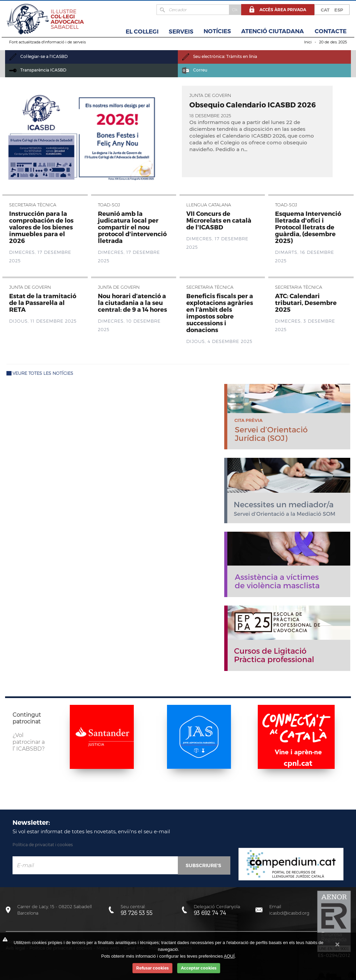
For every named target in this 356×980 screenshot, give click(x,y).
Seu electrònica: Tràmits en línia (219, 56)
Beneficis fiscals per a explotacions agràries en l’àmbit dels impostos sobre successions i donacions (220, 313)
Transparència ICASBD (38, 70)
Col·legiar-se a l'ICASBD (38, 56)
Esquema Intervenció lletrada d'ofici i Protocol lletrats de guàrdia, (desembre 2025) (308, 227)
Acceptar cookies (199, 968)
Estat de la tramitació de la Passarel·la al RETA (43, 302)
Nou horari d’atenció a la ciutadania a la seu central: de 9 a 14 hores (132, 302)
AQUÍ (229, 956)
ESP (339, 10)
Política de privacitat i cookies (43, 845)
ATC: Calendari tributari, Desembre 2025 (306, 302)
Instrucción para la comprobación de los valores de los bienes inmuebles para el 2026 (41, 227)
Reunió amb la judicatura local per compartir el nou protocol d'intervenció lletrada (132, 227)
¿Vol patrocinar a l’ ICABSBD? (29, 742)
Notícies (217, 31)
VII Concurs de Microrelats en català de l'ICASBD (219, 220)
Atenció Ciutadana (273, 31)
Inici (308, 42)
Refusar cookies (152, 968)
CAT (325, 10)
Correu (195, 70)
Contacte (331, 31)
